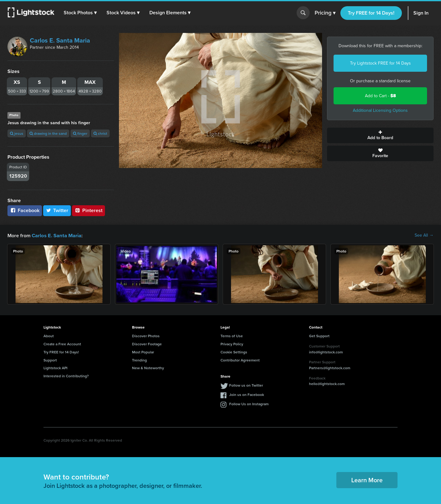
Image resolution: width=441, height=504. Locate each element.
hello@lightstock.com (327, 383)
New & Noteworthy (148, 368)
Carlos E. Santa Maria (60, 40)
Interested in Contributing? (66, 376)
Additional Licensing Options (380, 110)
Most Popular (143, 352)
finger (80, 133)
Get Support (319, 336)
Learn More (367, 480)
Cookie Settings (234, 352)
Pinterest (89, 210)
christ (100, 133)
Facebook (25, 210)
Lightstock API (55, 368)
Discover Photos (146, 336)
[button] (80, 13)
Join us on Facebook (247, 394)
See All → (424, 235)
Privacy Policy (232, 344)
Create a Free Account (62, 344)
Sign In (421, 13)
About (49, 336)
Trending (139, 360)
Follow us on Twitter (246, 385)
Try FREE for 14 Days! (371, 13)
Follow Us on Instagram (249, 404)
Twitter (57, 210)
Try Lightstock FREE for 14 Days (380, 63)
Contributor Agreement (240, 360)
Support (50, 360)
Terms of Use (232, 336)
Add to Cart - (380, 96)
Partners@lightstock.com (330, 368)
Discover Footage (147, 344)
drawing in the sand (48, 133)
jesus (17, 133)
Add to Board (380, 135)
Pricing (325, 13)
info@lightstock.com (326, 352)
